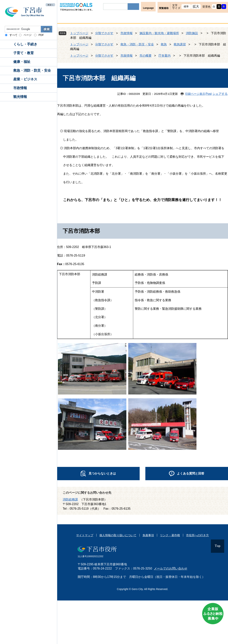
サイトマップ (85, 535)
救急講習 (180, 44)
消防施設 (192, 33)
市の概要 (146, 56)
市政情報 (20, 88)
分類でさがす (104, 33)
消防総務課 (70, 499)
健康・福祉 (22, 62)
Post (209, 94)
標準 (186, 7)
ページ (28, 35)
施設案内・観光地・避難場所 (159, 33)
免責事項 (148, 535)
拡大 (196, 7)
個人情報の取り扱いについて (118, 535)
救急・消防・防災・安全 (32, 70)
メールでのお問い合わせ (171, 568)
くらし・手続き (25, 44)
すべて (13, 35)
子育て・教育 (24, 53)
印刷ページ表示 (195, 94)
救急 (164, 44)
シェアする (220, 94)
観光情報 (20, 97)
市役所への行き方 (197, 535)
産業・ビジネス (25, 79)
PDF (41, 35)
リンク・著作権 (170, 535)
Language (148, 8)
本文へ (50, 5)
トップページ (79, 33)
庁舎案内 (165, 56)
